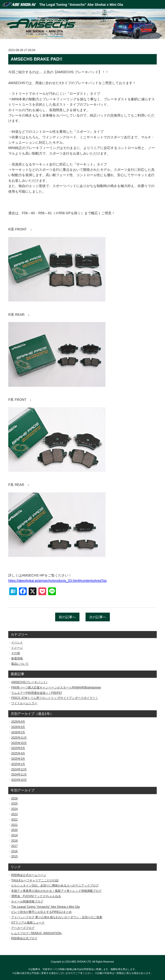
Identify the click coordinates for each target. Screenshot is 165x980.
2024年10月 (19, 780)
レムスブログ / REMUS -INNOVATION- (37, 933)
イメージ (17, 648)
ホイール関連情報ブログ (27, 901)
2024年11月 (19, 775)
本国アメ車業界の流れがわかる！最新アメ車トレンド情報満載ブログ (56, 891)
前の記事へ (67, 617)
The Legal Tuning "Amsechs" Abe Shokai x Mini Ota (81, 5)
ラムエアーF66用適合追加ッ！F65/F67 (37, 693)
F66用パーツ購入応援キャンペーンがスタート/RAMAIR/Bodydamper (56, 688)
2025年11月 (19, 738)
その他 (16, 653)
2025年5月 (18, 748)
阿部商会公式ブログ (24, 938)
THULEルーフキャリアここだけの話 (35, 880)
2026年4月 (18, 722)
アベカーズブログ (23, 928)
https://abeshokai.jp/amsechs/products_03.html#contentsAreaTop (57, 581)
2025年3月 (18, 759)
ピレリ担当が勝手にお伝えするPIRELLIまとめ (41, 912)
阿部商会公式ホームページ (29, 875)
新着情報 (17, 658)
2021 (14, 825)
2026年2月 (18, 732)
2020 (14, 830)
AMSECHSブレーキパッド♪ (29, 682)
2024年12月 (19, 769)
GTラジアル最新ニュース (28, 923)
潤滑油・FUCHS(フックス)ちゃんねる (36, 896)
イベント (17, 642)
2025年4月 (18, 753)
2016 (14, 851)
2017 (14, 846)
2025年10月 (19, 743)
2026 (14, 798)
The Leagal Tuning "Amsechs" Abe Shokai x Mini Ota (45, 907)
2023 (14, 814)
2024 (14, 809)
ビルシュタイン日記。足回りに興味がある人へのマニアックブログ (55, 885)
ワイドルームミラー (24, 703)
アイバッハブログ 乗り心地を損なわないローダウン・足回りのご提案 (57, 917)
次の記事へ (98, 617)
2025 (14, 804)
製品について (20, 664)
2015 (14, 856)
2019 (14, 835)
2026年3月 (18, 727)
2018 (14, 841)
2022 (14, 820)
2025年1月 (18, 764)
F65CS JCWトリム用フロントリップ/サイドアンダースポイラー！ (55, 698)
